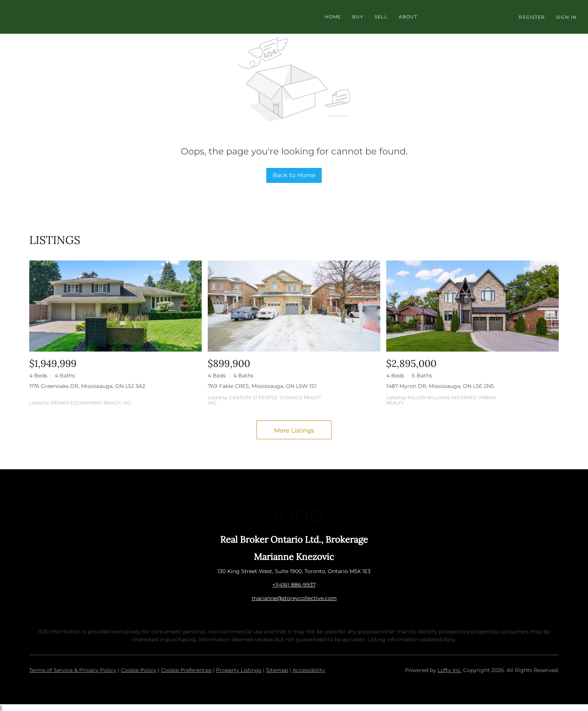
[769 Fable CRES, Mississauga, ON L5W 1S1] (294, 306)
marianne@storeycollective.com (294, 598)
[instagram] (301, 516)
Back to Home (294, 175)
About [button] (408, 17)
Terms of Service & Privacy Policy (73, 670)
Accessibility (309, 670)
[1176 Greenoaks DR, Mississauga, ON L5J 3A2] (115, 306)
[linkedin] (286, 516)
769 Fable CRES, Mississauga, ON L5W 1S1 (262, 386)
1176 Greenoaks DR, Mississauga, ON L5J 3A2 (87, 386)
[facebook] (271, 516)
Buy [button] (358, 17)
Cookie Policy (139, 670)
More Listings (294, 430)
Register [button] (532, 17)
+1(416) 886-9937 (294, 585)
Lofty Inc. (450, 670)
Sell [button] (381, 17)
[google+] (316, 516)
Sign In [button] (566, 17)
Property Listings (239, 670)
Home (333, 17)
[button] (160, 17)
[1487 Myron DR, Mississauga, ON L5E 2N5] (472, 306)
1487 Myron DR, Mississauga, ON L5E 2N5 (440, 386)
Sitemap (277, 670)
